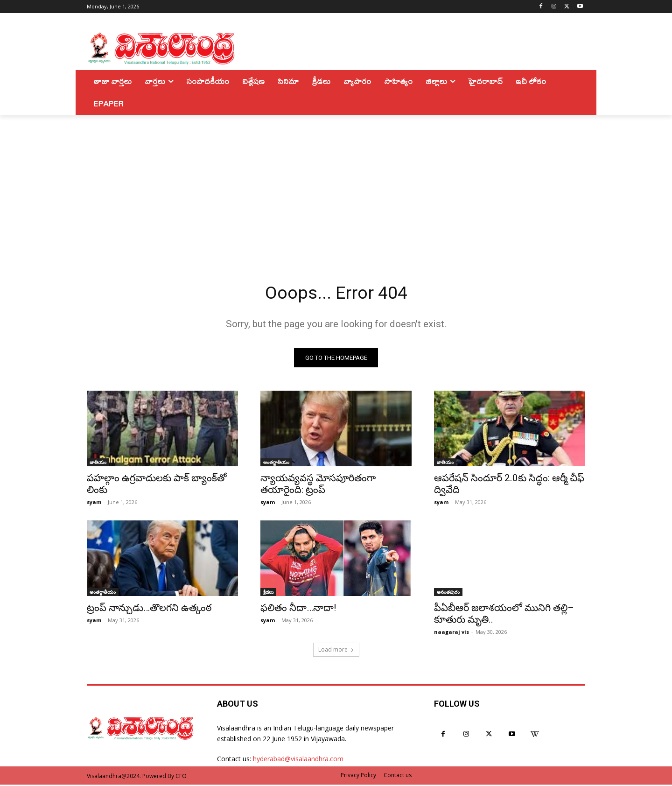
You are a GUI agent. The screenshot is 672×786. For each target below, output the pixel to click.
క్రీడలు (268, 593)
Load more (336, 651)
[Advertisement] (336, 185)
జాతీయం (98, 463)
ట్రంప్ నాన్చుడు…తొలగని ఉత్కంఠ (149, 609)
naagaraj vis (451, 633)
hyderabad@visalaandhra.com (298, 760)
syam (94, 503)
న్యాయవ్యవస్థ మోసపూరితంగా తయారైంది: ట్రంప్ (318, 485)
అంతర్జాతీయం (276, 463)
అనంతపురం (448, 593)
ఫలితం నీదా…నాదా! (298, 609)
